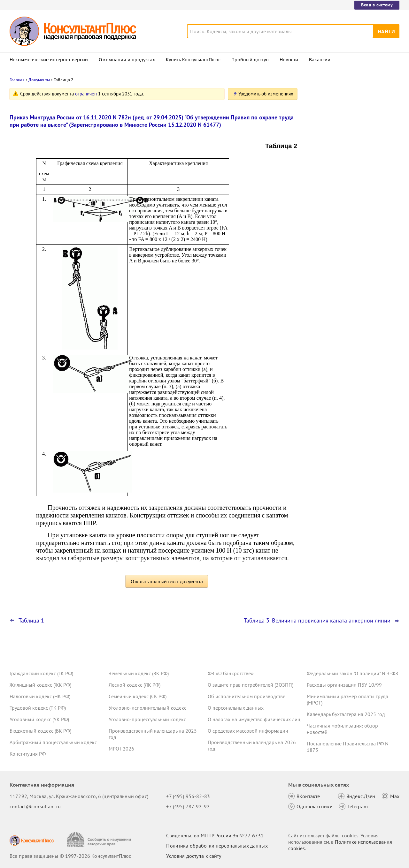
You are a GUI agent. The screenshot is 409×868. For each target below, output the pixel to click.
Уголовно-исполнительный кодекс (147, 708)
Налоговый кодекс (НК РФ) (40, 696)
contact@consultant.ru (35, 806)
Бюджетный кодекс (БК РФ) (40, 731)
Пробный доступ (250, 60)
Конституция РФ (28, 754)
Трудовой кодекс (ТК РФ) (38, 708)
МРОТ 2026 (121, 749)
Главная (17, 80)
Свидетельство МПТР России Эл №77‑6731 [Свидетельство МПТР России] (215, 835)
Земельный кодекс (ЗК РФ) (139, 673)
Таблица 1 (31, 621)
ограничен (86, 94)
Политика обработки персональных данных (217, 846)
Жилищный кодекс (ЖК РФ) (40, 685)
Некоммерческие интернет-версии (49, 60)
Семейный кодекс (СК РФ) (138, 696)
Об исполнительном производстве (247, 696)
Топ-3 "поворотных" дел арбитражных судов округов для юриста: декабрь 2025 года (351, 195)
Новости (289, 60)
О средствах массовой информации (248, 731)
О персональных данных (236, 708)
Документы (39, 80)
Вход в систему (377, 5)
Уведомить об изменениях (266, 94)
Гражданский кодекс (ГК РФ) (41, 673)
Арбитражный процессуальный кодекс (53, 742)
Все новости (323, 250)
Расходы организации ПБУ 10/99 (344, 685)
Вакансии (320, 60)
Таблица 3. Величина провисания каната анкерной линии (317, 621)
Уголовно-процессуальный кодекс (147, 719)
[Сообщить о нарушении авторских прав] (100, 840)
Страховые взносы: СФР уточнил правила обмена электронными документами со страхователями (346, 229)
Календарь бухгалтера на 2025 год (346, 714)
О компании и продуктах (127, 60)
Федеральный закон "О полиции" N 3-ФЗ (352, 673)
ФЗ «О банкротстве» (231, 673)
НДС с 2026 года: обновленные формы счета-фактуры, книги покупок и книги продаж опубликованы (352, 125)
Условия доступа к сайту (194, 856)
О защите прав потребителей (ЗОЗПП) (251, 685)
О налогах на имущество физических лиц (254, 719)
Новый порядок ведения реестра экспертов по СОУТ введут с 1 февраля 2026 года (352, 160)
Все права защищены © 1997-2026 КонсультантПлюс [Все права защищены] (70, 856)
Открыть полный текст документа (167, 581)
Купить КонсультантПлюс (193, 60)
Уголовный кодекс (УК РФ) (39, 719)
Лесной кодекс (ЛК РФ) (135, 685)
